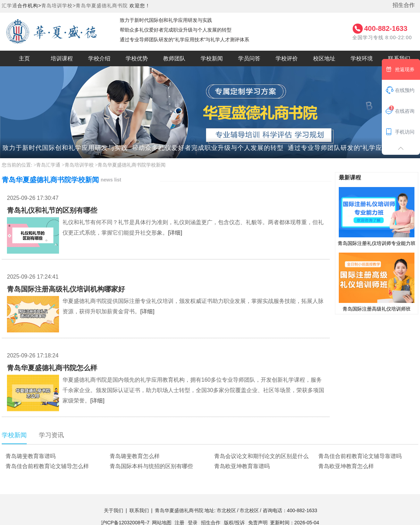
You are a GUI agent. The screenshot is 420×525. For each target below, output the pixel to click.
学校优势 (137, 58)
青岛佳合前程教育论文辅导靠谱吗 (360, 456)
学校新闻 (212, 58)
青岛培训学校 (79, 165)
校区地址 (324, 58)
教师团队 (174, 58)
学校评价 (287, 58)
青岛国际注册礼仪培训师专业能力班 (377, 216)
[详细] (175, 233)
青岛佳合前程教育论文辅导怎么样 (47, 466)
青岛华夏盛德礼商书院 (102, 6)
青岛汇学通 (48, 165)
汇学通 (10, 6)
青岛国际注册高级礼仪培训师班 (377, 282)
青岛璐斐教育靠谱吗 (31, 456)
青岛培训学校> (58, 6)
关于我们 (114, 510)
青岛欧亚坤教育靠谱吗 (242, 466)
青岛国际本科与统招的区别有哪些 (151, 466)
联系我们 (139, 510)
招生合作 (404, 5)
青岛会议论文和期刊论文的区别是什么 (261, 456)
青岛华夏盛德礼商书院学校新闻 (132, 165)
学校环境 (362, 58)
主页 (24, 58)
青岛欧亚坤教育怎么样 (346, 466)
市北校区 (226, 510)
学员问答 (249, 58)
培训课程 (62, 58)
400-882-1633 (386, 28)
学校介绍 (99, 58)
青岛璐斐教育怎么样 (135, 456)
